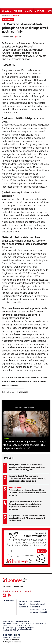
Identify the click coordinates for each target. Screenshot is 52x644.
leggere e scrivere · (38, 377)
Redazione (18, 587)
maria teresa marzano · (14, 381)
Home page (6, 15)
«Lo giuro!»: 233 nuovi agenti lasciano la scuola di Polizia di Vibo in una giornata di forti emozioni (27, 518)
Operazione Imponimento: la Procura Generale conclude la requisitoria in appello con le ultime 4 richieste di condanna (25, 505)
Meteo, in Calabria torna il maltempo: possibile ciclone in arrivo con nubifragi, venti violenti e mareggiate (27, 467)
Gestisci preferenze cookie (12, 642)
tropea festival (10, 385)
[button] (47, 17)
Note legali (16, 639)
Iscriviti (42, 551)
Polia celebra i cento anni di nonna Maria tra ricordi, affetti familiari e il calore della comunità (27, 492)
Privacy (7, 639)
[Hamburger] (3, 4)
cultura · (11, 377)
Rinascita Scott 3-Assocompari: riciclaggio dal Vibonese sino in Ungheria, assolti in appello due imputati (27, 478)
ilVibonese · (22, 377)
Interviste (17, 15)
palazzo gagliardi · (36, 381)
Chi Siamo (7, 587)
